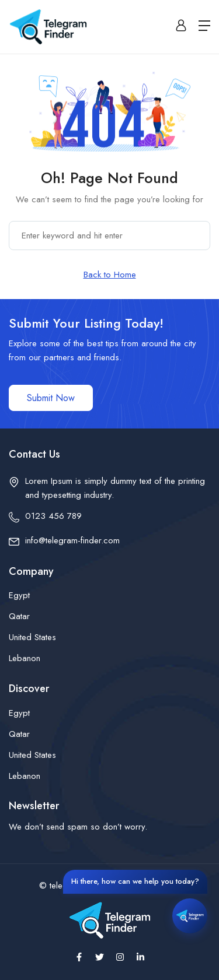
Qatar (19, 616)
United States (32, 637)
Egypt (19, 595)
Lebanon (25, 658)
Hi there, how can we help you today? (135, 881)
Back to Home (110, 275)
